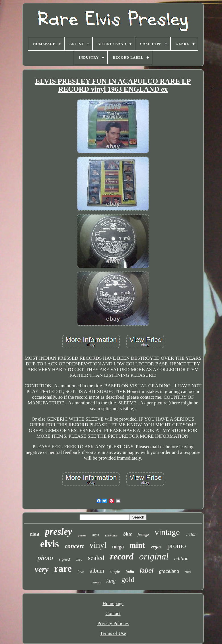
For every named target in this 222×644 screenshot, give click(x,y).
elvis (50, 544)
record (122, 556)
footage (143, 535)
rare (63, 568)
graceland (169, 571)
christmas (111, 535)
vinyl (98, 545)
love (81, 572)
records (96, 582)
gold (128, 580)
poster (82, 535)
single (115, 571)
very (42, 569)
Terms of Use (113, 633)
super (96, 535)
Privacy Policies (113, 623)
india (130, 572)
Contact (113, 613)
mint (137, 545)
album (97, 571)
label (147, 570)
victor (191, 534)
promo (177, 546)
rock (188, 572)
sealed (96, 558)
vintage (167, 532)
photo (45, 558)
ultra (79, 559)
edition (181, 559)
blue (128, 534)
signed (64, 559)
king (111, 581)
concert (74, 546)
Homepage (113, 603)
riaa (35, 534)
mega (118, 547)
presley (58, 532)
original (154, 556)
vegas (156, 547)
